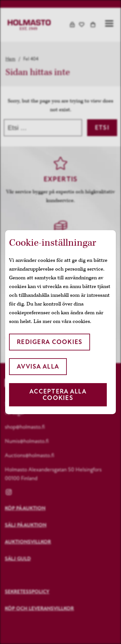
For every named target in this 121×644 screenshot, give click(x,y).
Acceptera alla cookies (58, 395)
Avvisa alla (38, 366)
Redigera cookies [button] (50, 342)
